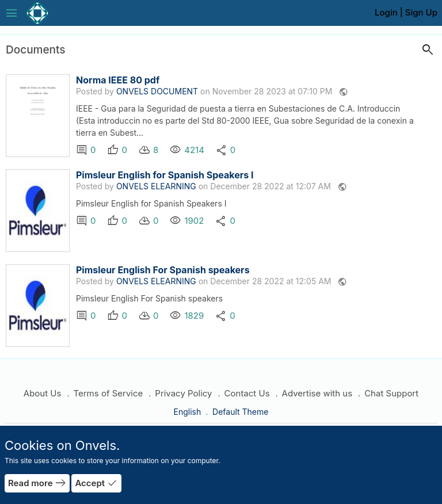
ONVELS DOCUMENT (157, 91)
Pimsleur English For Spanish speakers (163, 270)
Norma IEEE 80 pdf (118, 80)
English (189, 412)
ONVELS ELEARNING (156, 186)
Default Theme (240, 412)
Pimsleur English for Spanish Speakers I (165, 175)
